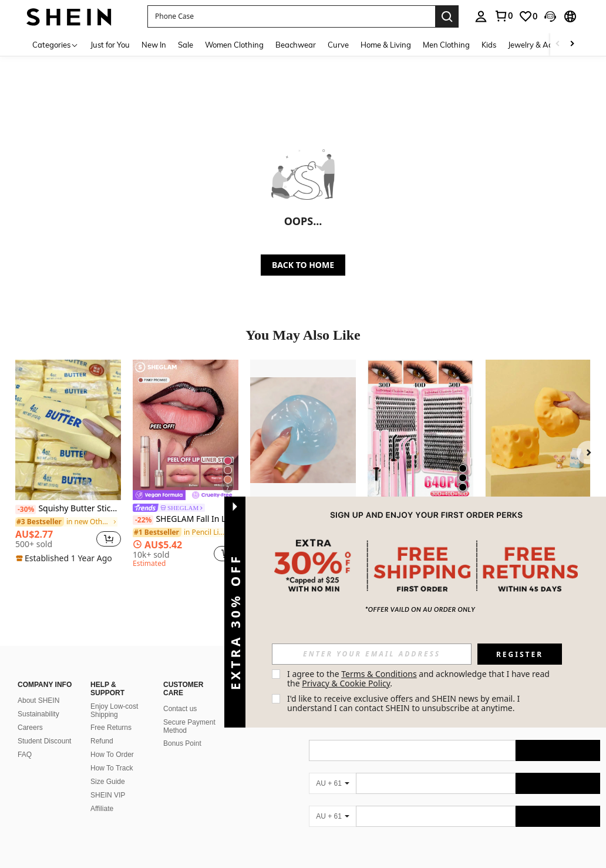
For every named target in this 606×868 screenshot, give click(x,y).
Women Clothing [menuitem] (234, 45)
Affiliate (102, 795)
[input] (372, 654)
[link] (503, 16)
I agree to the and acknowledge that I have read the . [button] (420, 678)
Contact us (180, 695)
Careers (30, 713)
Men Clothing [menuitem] (446, 45)
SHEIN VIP (108, 781)
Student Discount (44, 727)
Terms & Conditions (379, 674)
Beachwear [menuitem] (296, 45)
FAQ (25, 740)
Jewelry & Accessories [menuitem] (546, 45)
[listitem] (68, 462)
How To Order (112, 740)
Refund (102, 727)
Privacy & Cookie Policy (346, 683)
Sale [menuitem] (186, 45)
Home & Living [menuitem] (386, 45)
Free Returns (111, 713)
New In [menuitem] (154, 45)
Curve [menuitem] (338, 45)
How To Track (112, 754)
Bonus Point (182, 729)
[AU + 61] (332, 769)
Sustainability (38, 700)
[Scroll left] (558, 44)
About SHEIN (38, 686)
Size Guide (108, 768)
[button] (291, 16)
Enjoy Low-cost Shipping (114, 696)
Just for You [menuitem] (110, 45)
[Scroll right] (572, 44)
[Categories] (55, 44)
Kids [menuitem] (489, 45)
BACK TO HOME (303, 265)
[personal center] (481, 16)
